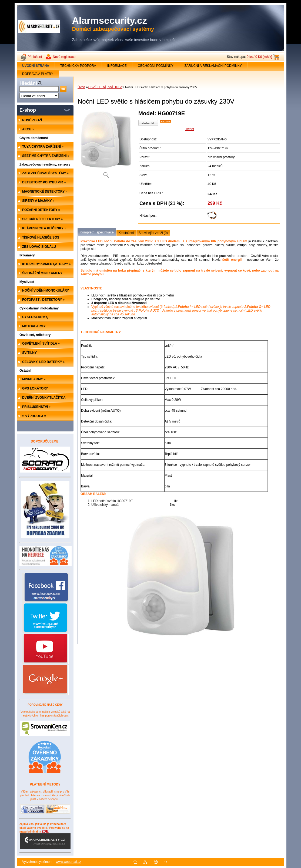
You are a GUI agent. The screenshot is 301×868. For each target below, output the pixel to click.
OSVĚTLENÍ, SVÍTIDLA (105, 87)
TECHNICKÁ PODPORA (78, 66)
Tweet (190, 129)
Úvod (81, 87)
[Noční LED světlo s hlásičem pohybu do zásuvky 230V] (106, 146)
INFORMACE (117, 66)
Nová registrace (64, 57)
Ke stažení (126, 233)
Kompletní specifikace (97, 232)
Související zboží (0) (153, 233)
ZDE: (45, 839)
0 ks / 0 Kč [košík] (259, 57)
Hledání (28, 83)
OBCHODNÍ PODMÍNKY (156, 66)
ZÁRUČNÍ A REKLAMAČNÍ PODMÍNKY (213, 66)
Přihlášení (35, 57)
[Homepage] (36, 66)
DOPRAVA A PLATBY (38, 74)
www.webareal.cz (68, 862)
